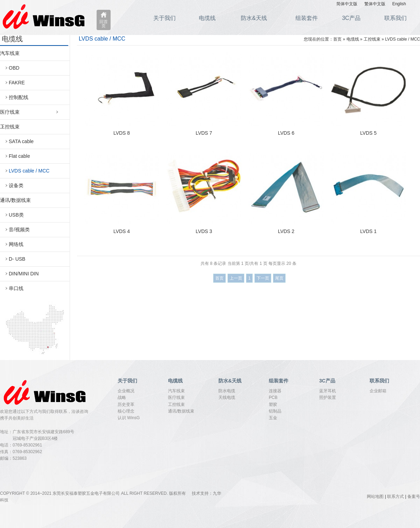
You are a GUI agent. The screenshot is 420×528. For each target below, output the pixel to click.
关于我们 (164, 18)
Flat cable (19, 156)
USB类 (16, 215)
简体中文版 (347, 4)
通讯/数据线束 (15, 200)
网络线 (16, 244)
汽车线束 (10, 53)
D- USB (17, 259)
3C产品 (351, 18)
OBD (14, 68)
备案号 (414, 497)
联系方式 (395, 497)
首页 (337, 39)
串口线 (16, 288)
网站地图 (375, 497)
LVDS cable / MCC (29, 171)
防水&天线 (254, 18)
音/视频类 (19, 230)
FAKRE (17, 83)
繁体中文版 (375, 4)
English (399, 4)
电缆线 (207, 18)
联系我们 (395, 18)
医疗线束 (10, 112)
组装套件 (307, 18)
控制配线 (19, 97)
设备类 (16, 185)
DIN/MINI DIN (24, 274)
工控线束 (10, 127)
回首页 (104, 24)
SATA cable (21, 141)
